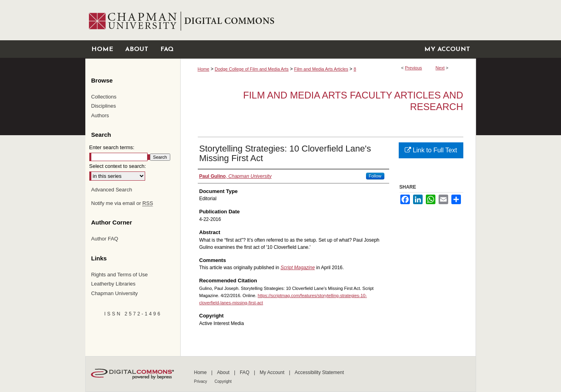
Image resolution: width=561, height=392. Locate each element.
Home (204, 69)
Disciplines (104, 106)
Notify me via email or (122, 203)
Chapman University (115, 293)
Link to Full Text (431, 150)
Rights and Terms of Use (120, 275)
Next (440, 68)
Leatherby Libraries (113, 284)
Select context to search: (118, 166)
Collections (104, 97)
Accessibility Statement (319, 372)
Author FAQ (105, 239)
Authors (100, 115)
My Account (273, 372)
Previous (414, 68)
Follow (375, 176)
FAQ (245, 372)
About (224, 372)
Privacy (201, 381)
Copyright (223, 381)
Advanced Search (112, 190)
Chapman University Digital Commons (328, 20)
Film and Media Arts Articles (321, 69)
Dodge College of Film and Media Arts (252, 69)
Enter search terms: (112, 147)
